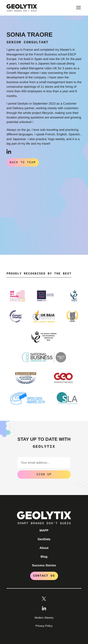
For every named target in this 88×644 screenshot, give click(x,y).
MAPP (44, 530)
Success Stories (44, 565)
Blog (44, 556)
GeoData (44, 539)
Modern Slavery (44, 617)
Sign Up (44, 474)
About (44, 548)
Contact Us (44, 575)
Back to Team (23, 162)
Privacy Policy (44, 626)
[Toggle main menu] (78, 8)
